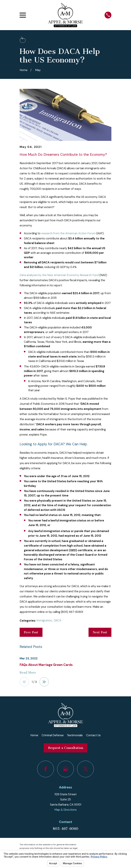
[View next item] (44, 682)
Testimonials (75, 735)
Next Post (100, 632)
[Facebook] (45, 769)
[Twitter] (85, 769)
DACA (57, 620)
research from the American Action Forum (68, 233)
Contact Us (93, 735)
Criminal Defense (53, 735)
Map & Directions (65, 810)
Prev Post (31, 632)
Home (34, 735)
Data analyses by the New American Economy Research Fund (59, 275)
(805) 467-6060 (72, 612)
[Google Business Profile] (65, 769)
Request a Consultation (66, 748)
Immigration (44, 620)
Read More (28, 673)
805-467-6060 (65, 829)
